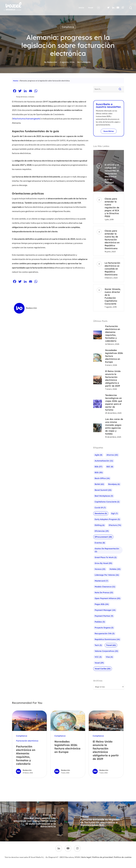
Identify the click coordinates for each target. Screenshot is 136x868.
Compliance (68, 27)
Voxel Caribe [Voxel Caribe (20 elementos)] (103, 669)
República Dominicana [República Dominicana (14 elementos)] (107, 639)
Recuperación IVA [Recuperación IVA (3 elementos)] (105, 633)
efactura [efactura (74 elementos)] (115, 525)
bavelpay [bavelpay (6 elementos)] (114, 484)
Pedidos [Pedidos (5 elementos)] (100, 622)
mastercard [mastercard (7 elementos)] (101, 581)
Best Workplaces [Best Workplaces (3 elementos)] (104, 496)
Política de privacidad (102, 857)
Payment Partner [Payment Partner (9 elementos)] (104, 616)
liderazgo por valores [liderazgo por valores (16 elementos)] (107, 575)
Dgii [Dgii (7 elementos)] (114, 513)
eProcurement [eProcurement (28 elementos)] (103, 537)
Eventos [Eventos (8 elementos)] (100, 543)
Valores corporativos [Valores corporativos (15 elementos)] (106, 651)
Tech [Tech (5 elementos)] (98, 645)
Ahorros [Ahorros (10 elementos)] (112, 455)
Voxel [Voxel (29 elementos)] (99, 663)
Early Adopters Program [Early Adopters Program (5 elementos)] (107, 519)
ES (99, 8)
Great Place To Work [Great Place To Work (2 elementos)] (106, 557)
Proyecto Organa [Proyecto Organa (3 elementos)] (104, 628)
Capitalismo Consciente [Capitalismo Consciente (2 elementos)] (107, 502)
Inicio (81, 8)
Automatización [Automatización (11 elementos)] (104, 461)
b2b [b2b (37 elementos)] (98, 467)
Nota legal (86, 857)
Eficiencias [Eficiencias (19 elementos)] (102, 531)
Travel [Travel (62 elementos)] (111, 645)
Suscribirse (109, 131)
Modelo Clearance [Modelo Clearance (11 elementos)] (105, 587)
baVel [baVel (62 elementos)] (99, 484)
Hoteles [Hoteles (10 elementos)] (115, 569)
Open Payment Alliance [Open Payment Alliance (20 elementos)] (108, 598)
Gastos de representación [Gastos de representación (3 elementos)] (107, 550)
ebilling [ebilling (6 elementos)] (100, 525)
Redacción (52, 62)
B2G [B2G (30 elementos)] (99, 472)
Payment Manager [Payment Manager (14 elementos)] (105, 610)
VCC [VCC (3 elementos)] (98, 657)
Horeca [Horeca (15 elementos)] (100, 569)
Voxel (91, 8)
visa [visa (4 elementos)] (109, 657)
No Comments (84, 62)
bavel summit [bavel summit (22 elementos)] (103, 490)
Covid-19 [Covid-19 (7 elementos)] (100, 508)
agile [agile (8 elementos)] (98, 455)
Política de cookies (123, 857)
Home (16, 81)
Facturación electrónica (27, 741)
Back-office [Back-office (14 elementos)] (102, 478)
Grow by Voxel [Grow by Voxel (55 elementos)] (103, 563)
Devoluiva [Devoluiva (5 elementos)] (101, 513)
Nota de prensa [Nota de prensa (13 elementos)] (104, 593)
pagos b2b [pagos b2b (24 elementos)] (102, 604)
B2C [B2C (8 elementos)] (110, 467)
